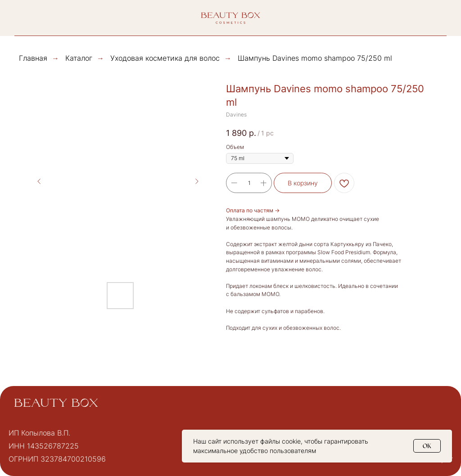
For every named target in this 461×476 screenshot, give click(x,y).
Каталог (79, 58)
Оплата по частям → (253, 210)
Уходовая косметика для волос (165, 58)
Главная (33, 58)
